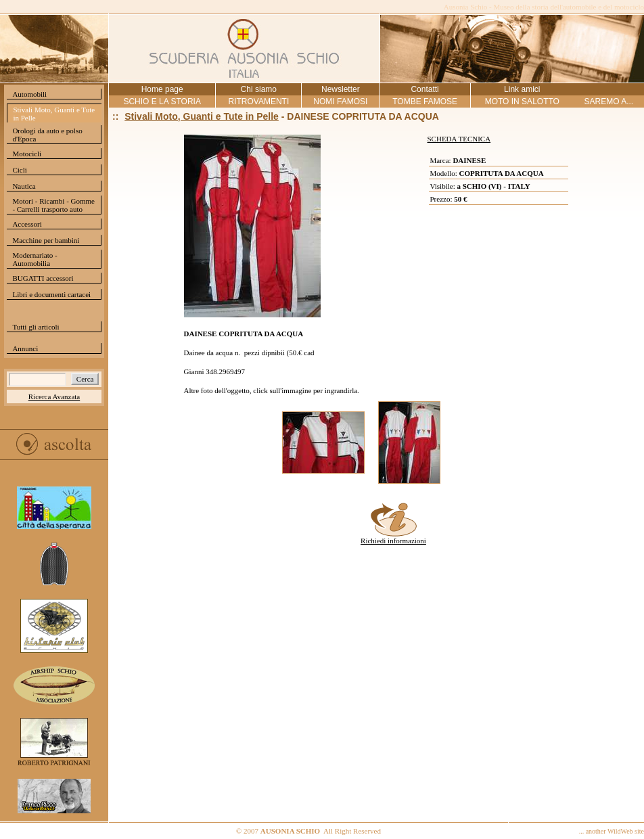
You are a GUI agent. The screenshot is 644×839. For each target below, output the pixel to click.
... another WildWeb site (612, 831)
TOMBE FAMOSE (425, 101)
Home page (162, 89)
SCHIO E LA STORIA (162, 101)
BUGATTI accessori (43, 278)
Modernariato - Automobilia (34, 259)
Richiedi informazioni (393, 537)
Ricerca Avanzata (54, 396)
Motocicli (27, 154)
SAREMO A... (608, 101)
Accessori (27, 224)
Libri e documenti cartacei (51, 294)
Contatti (424, 89)
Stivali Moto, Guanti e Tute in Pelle (54, 114)
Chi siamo (259, 89)
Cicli (19, 170)
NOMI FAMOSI (340, 101)
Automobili (29, 94)
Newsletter (341, 89)
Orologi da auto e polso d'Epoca (47, 135)
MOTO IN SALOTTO (522, 101)
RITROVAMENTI (258, 101)
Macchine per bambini (46, 240)
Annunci (25, 348)
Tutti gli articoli (36, 327)
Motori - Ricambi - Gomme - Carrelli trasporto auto (53, 205)
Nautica (24, 186)
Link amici (522, 89)
